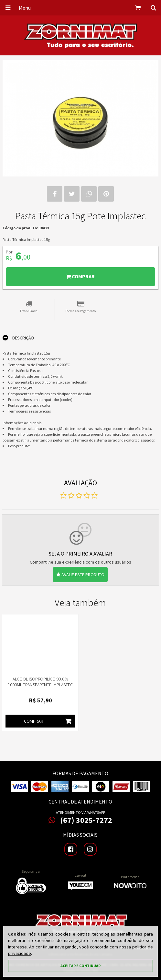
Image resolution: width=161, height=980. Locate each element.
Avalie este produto (80, 575)
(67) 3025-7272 (80, 820)
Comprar (80, 276)
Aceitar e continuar (80, 966)
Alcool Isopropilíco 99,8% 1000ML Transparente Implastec (40, 682)
